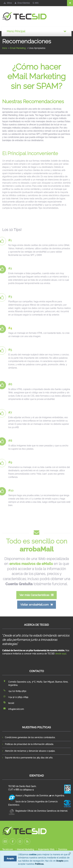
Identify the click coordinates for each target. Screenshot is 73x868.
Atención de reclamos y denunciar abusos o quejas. (30, 751)
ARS (36, 3)
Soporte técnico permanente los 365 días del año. (29, 758)
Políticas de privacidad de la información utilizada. (29, 744)
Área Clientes (22, 3)
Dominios (63, 849)
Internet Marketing (25, 849)
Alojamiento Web (46, 849)
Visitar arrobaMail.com (37, 613)
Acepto (60, 861)
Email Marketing (18, 48)
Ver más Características (36, 603)
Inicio (5, 48)
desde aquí (61, 654)
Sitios (8, 3)
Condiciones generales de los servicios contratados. (30, 737)
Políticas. (39, 864)
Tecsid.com (8, 849)
